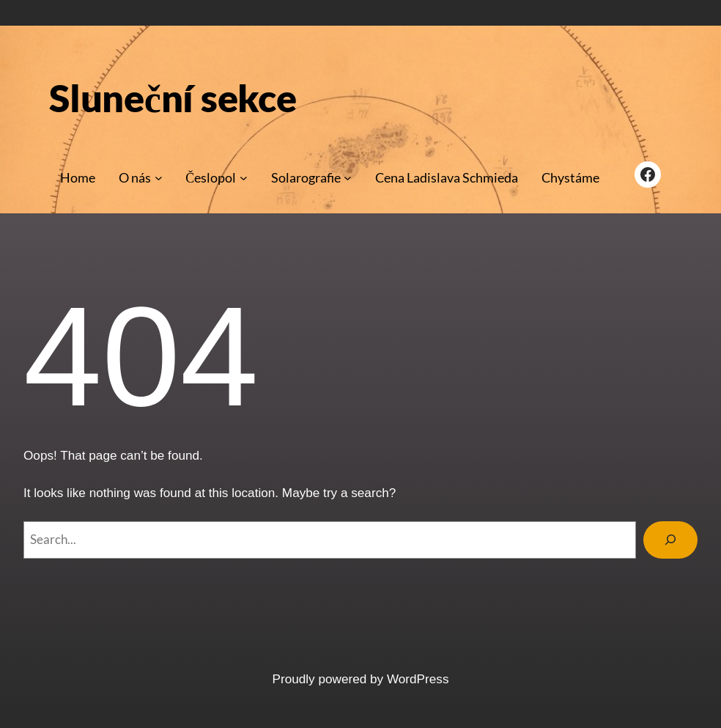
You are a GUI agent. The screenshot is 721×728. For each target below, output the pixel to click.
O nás (135, 177)
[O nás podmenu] (159, 178)
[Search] (670, 540)
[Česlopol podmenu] (244, 178)
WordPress (418, 679)
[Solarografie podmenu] (348, 178)
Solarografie (306, 177)
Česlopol (211, 177)
